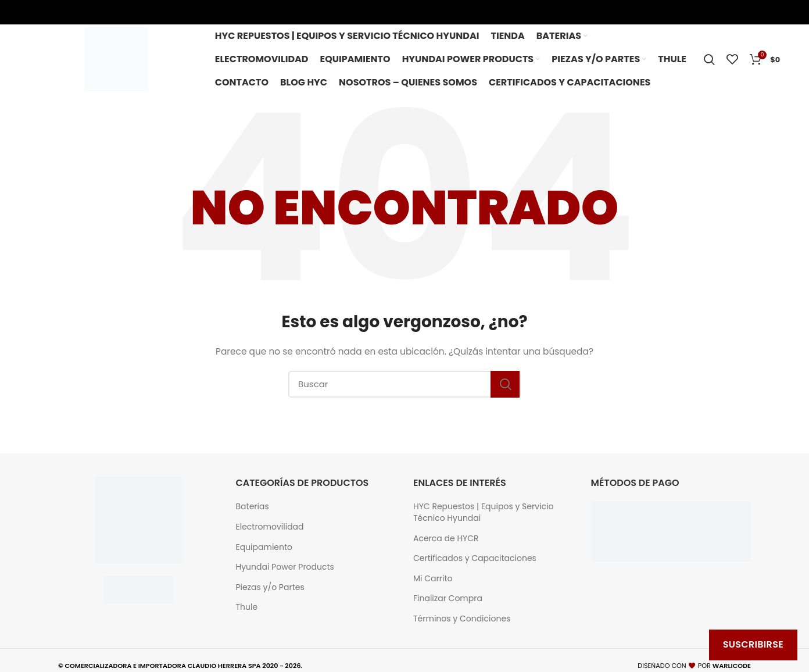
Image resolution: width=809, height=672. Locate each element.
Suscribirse (753, 644)
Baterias (253, 507)
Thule (247, 607)
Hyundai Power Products (285, 567)
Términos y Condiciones (462, 619)
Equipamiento (264, 547)
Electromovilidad (270, 527)
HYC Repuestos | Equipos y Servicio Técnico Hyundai (483, 512)
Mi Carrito (433, 579)
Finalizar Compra (448, 598)
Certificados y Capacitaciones (475, 558)
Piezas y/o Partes (270, 587)
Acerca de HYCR (446, 539)
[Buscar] (404, 384)
